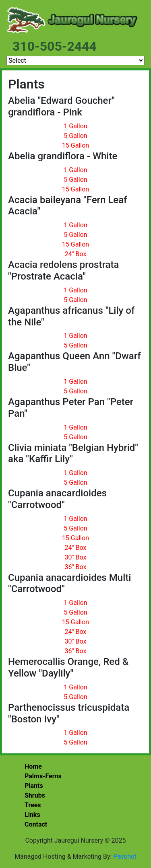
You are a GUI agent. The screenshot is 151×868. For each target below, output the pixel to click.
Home (33, 766)
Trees (33, 805)
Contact (36, 824)
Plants (34, 786)
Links (32, 815)
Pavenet (125, 857)
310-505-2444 (55, 46)
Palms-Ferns (43, 776)
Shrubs (35, 795)
